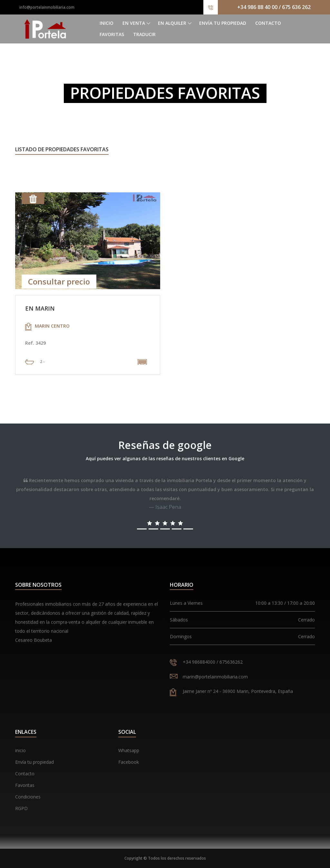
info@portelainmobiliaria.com (47, 7)
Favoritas (112, 34)
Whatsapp (129, 750)
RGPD (21, 808)
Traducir (144, 34)
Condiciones (28, 797)
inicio (20, 750)
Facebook (129, 762)
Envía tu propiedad (223, 23)
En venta (134, 23)
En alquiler (172, 23)
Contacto (268, 23)
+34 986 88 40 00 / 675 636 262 (274, 7)
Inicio (107, 23)
